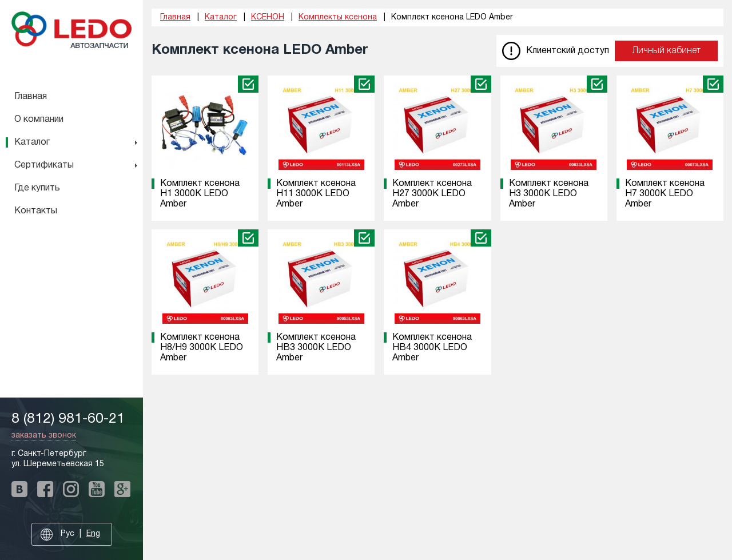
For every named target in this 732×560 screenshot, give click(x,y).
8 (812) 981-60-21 (68, 419)
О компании (39, 120)
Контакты (36, 211)
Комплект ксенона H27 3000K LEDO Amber (432, 194)
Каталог (32, 142)
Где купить (37, 188)
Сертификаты (44, 165)
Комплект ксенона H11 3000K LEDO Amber (316, 194)
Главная (31, 97)
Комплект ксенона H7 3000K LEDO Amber (665, 194)
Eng (93, 534)
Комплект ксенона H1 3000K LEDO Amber (200, 194)
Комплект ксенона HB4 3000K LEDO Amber (432, 348)
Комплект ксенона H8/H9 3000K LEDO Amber (202, 348)
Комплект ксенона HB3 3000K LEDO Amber (316, 348)
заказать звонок (44, 436)
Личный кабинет (666, 51)
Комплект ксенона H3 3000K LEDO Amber (549, 194)
